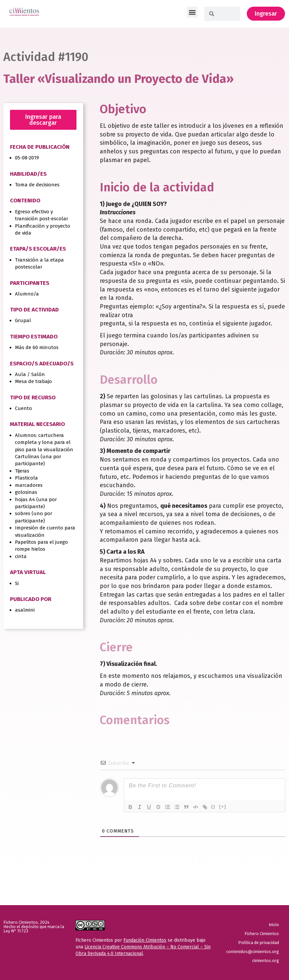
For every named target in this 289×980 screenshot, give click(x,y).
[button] (192, 12)
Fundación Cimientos (145, 940)
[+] (223, 806)
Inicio (274, 925)
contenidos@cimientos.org (253, 952)
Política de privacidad (259, 943)
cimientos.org (266, 961)
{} (214, 806)
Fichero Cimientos (262, 934)
